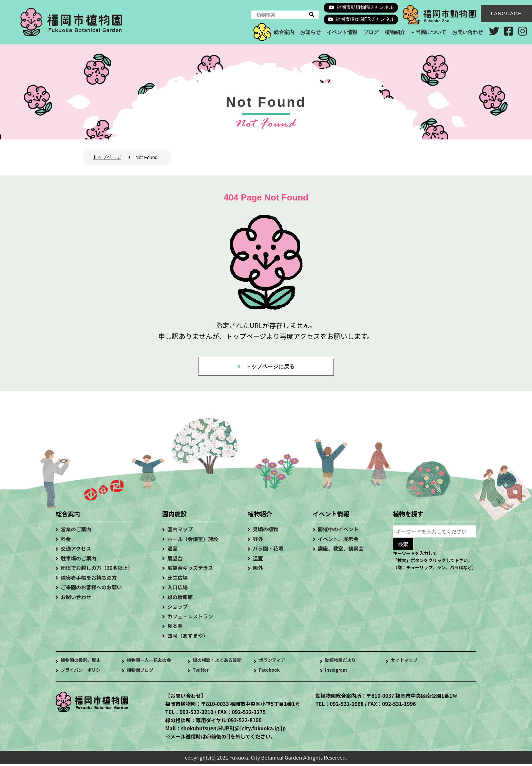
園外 (258, 570)
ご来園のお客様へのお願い (91, 589)
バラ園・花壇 (268, 550)
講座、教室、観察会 (341, 550)
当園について (431, 32)
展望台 (175, 560)
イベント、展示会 (338, 541)
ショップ (177, 608)
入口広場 (177, 589)
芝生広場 (177, 580)
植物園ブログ (142, 673)
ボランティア (274, 663)
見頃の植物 (265, 531)
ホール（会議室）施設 (193, 541)
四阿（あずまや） (188, 638)
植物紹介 (395, 32)
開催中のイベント (338, 531)
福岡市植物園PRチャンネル (365, 19)
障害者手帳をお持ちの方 (89, 580)
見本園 (175, 628)
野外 (258, 541)
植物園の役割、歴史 (84, 663)
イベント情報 (342, 32)
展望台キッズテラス (190, 570)
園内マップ (180, 531)
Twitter (202, 673)
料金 (66, 541)
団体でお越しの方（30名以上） (97, 570)
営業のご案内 (76, 531)
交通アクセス (76, 550)
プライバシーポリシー (86, 673)
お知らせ (310, 32)
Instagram (338, 673)
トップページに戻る (271, 367)
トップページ (107, 157)
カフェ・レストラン (190, 618)
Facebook (271, 673)
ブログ (371, 32)
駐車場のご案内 (79, 560)
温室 (172, 550)
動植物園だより (343, 663)
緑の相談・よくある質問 (221, 663)
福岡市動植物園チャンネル (365, 7)
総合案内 (284, 32)
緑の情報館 (180, 599)
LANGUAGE (506, 13)
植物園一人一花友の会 (152, 663)
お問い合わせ (468, 32)
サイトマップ (406, 663)
